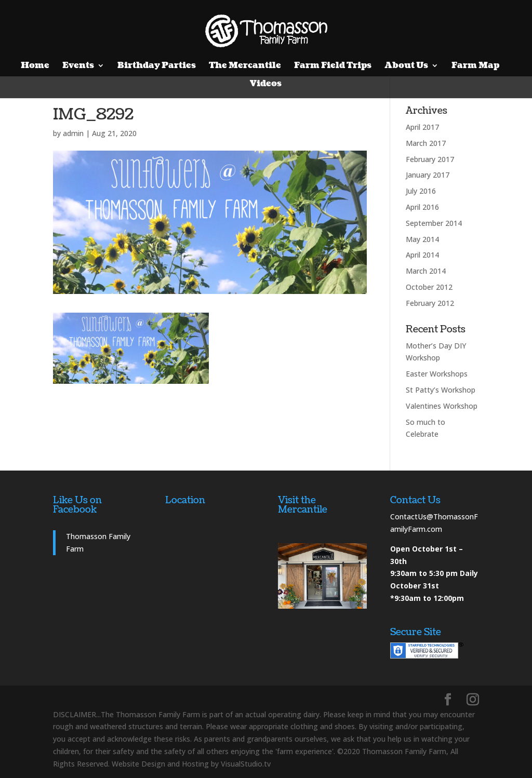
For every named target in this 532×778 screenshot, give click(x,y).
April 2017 (422, 127)
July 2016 (421, 191)
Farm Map (475, 66)
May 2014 (422, 239)
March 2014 (426, 271)
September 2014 (434, 223)
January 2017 (428, 175)
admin (73, 133)
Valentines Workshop (442, 406)
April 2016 (422, 207)
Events (78, 66)
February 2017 (430, 159)
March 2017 (426, 143)
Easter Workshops (437, 374)
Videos (266, 85)
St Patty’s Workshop (441, 390)
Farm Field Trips (333, 66)
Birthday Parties (157, 66)
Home (35, 66)
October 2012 (429, 287)
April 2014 (422, 255)
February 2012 (430, 303)
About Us (406, 66)
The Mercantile (245, 66)
